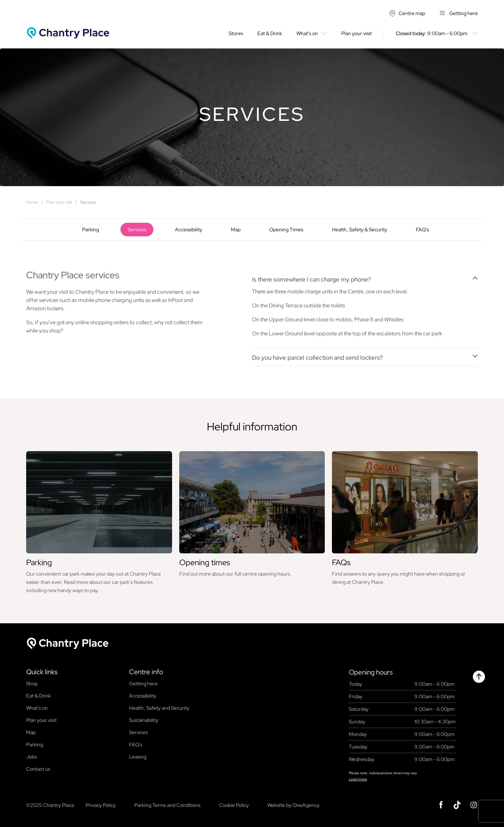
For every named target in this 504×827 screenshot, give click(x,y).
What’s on (307, 33)
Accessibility (189, 230)
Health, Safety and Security (159, 708)
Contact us (38, 769)
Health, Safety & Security (360, 230)
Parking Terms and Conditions (167, 805)
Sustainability (144, 720)
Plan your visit (356, 33)
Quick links (42, 672)
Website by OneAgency (293, 805)
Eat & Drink (270, 33)
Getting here (143, 684)
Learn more (358, 779)
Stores (236, 33)
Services (137, 230)
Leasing (138, 757)
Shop (32, 684)
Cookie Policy (234, 805)
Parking (91, 230)
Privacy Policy (101, 805)
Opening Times (286, 230)
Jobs (32, 757)
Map (236, 230)
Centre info (146, 672)
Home (32, 202)
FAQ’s (422, 230)
